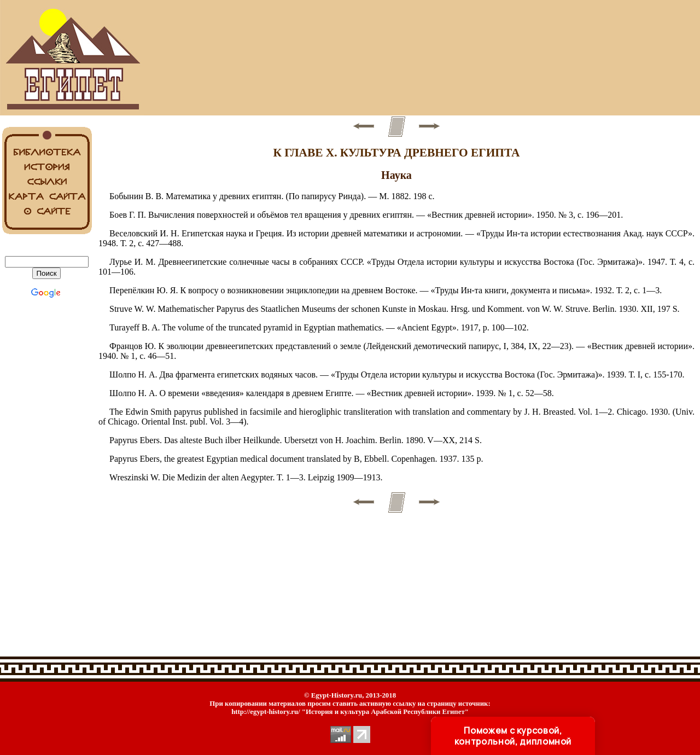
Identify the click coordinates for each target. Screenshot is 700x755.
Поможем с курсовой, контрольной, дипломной (513, 736)
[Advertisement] (396, 58)
